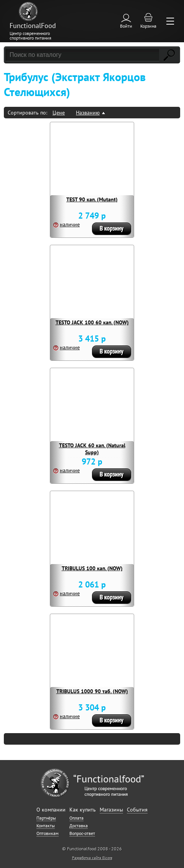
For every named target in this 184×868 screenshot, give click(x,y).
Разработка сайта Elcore (92, 858)
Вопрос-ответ (82, 833)
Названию (88, 113)
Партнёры (46, 818)
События (137, 810)
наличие (70, 224)
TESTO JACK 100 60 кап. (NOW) (92, 322)
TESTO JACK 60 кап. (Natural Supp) (92, 449)
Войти (126, 26)
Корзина (148, 26)
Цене (59, 113)
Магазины (111, 810)
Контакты (46, 826)
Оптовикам (48, 833)
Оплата (76, 818)
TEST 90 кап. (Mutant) (92, 199)
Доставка (79, 826)
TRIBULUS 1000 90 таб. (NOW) (92, 691)
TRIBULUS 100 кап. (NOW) (92, 568)
